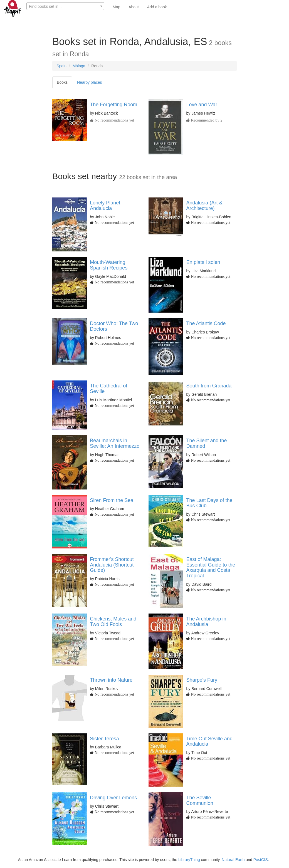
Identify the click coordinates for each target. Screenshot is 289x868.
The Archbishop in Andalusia (206, 622)
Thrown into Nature (111, 680)
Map (116, 7)
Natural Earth (233, 860)
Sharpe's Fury (202, 680)
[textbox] (65, 6)
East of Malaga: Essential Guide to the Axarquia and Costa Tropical (211, 567)
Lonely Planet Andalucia (105, 206)
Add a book (157, 7)
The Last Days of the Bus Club (209, 503)
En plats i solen (203, 262)
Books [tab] (62, 82)
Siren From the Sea (112, 500)
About (134, 7)
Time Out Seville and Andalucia (209, 741)
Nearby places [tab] (90, 82)
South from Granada (209, 386)
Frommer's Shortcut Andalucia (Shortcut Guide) (112, 565)
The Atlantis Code (206, 323)
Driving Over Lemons (113, 798)
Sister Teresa (104, 739)
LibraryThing (189, 860)
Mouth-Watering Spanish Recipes (109, 265)
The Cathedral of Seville (108, 389)
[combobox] (65, 6)
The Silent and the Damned (206, 443)
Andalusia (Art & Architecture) (204, 206)
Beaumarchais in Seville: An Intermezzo (115, 443)
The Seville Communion (200, 800)
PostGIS (261, 860)
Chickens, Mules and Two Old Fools (113, 622)
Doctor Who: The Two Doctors (114, 326)
